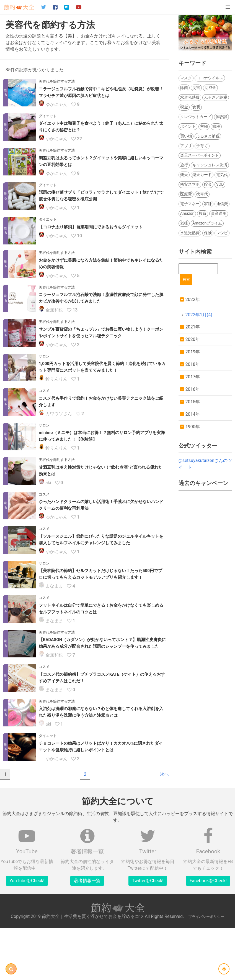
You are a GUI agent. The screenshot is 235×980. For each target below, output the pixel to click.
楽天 (184, 175)
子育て (202, 146)
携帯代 (202, 194)
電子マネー (190, 204)
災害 (196, 88)
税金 (184, 107)
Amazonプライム (207, 223)
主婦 (204, 126)
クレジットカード (196, 117)
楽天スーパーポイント (200, 155)
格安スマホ (190, 184)
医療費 (186, 194)
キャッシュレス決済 (210, 165)
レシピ (222, 233)
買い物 (186, 136)
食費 (196, 107)
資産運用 (219, 213)
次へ (164, 802)
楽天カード (202, 175)
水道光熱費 (190, 97)
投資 (203, 213)
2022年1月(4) (199, 315)
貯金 (208, 184)
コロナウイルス (210, 78)
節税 (216, 126)
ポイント (188, 126)
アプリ (186, 146)
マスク (186, 78)
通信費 (222, 204)
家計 (208, 204)
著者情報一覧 (87, 909)
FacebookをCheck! (208, 909)
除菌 (184, 88)
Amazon (187, 213)
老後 (184, 223)
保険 (208, 233)
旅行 (184, 165)
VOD (220, 184)
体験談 (221, 117)
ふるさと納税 (216, 97)
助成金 (210, 88)
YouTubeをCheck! (27, 909)
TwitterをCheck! (148, 909)
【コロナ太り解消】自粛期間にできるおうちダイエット (91, 227)
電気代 (222, 175)
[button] (228, 7)
